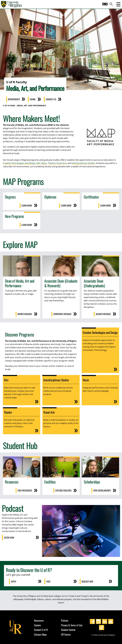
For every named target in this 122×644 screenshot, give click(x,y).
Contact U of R (41, 629)
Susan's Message (103, 314)
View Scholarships (102, 490)
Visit (48, 581)
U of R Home (9, 106)
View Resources (25, 490)
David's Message (25, 314)
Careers (37, 625)
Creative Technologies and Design (19, 163)
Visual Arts (62, 163)
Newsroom (39, 620)
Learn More (27, 205)
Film (38, 163)
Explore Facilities (63, 490)
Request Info (88, 581)
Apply (14, 581)
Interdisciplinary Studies (83, 163)
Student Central (68, 629)
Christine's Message (62, 314)
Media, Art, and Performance (31, 106)
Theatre (52, 163)
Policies (65, 620)
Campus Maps (40, 634)
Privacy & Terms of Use (72, 625)
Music (44, 163)
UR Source (66, 634)
